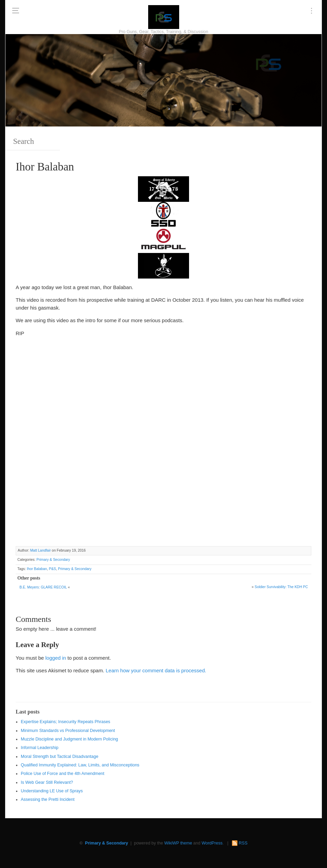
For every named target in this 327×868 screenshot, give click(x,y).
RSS (243, 843)
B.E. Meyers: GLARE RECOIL (43, 587)
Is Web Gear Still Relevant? (47, 782)
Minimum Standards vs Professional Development (68, 731)
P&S (53, 569)
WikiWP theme (178, 843)
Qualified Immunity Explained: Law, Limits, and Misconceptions (80, 765)
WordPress (212, 843)
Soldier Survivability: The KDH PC (281, 587)
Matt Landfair (40, 550)
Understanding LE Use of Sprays (52, 791)
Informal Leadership (40, 748)
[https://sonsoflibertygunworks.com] (163, 188)
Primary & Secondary (53, 560)
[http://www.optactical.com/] (163, 265)
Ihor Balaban (37, 569)
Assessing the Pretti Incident (48, 799)
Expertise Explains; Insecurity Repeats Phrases (66, 722)
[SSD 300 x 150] (163, 214)
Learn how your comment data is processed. (156, 670)
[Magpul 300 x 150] (163, 240)
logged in (56, 658)
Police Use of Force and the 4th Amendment (63, 774)
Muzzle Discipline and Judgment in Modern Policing (69, 739)
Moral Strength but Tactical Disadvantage (60, 757)
